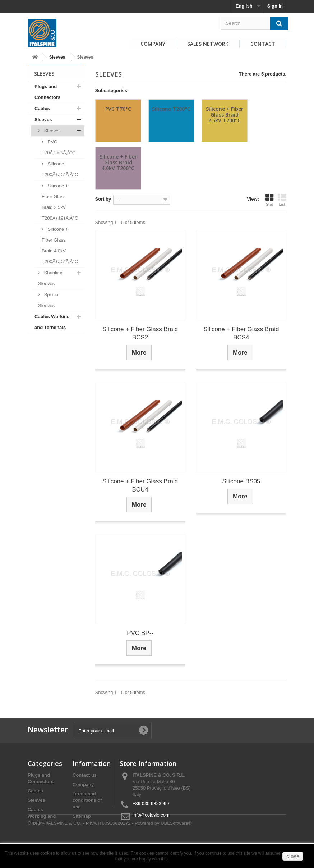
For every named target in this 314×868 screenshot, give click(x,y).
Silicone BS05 (241, 481)
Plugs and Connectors (47, 92)
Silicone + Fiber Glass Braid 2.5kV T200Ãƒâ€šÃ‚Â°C (60, 202)
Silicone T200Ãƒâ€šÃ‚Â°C (60, 169)
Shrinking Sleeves (51, 278)
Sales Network (208, 44)
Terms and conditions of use (87, 800)
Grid (269, 200)
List (282, 200)
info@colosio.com (151, 815)
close (293, 856)
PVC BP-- (140, 633)
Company (153, 44)
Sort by (103, 199)
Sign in (275, 6)
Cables (42, 108)
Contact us (85, 775)
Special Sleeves (49, 300)
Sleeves (57, 57)
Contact (263, 44)
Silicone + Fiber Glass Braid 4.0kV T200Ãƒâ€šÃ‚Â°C (60, 245)
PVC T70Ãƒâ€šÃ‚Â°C (59, 147)
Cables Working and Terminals (52, 322)
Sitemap (82, 816)
